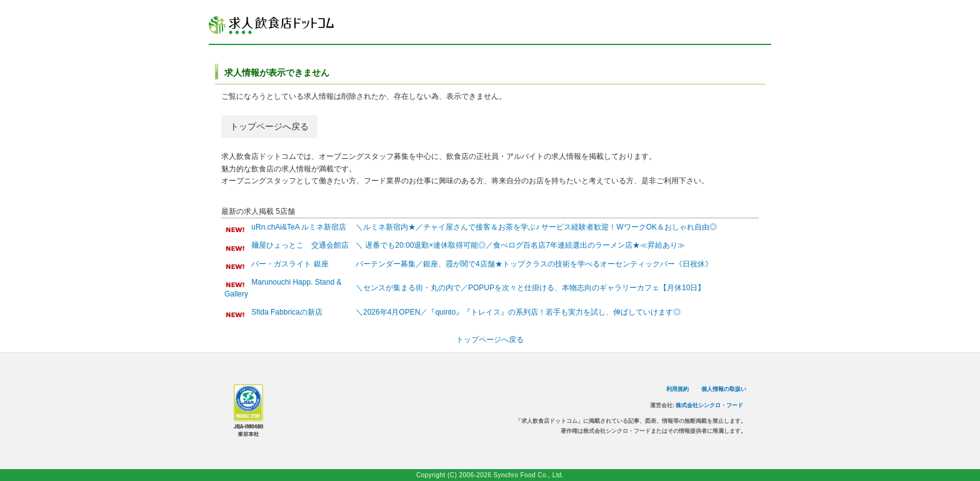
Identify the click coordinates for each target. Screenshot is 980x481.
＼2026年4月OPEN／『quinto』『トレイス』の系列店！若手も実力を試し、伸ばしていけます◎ (518, 312)
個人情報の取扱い (724, 389)
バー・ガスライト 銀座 (290, 264)
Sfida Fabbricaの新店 (287, 312)
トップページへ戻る (269, 126)
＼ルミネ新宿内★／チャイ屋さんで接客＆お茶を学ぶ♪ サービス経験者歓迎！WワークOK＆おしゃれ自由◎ (536, 227)
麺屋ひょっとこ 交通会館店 (300, 245)
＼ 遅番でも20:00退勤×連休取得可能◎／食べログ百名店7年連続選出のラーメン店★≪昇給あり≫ (520, 245)
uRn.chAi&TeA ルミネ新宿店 (299, 227)
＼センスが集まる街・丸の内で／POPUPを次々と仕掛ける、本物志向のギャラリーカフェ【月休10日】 (530, 288)
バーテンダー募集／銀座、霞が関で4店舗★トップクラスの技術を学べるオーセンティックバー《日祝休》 (534, 264)
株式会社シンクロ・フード (709, 405)
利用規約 (677, 389)
